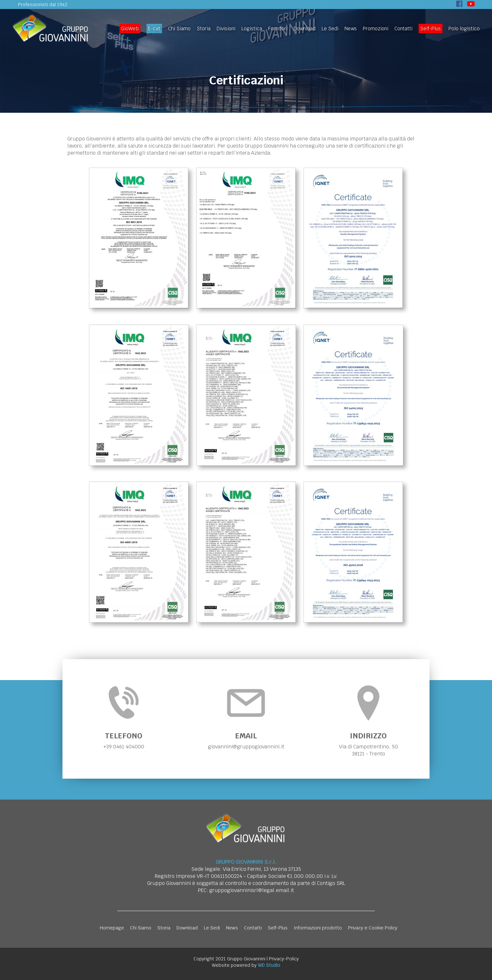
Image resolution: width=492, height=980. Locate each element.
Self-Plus (430, 29)
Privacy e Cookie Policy (373, 928)
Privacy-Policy (284, 959)
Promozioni (376, 29)
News (351, 29)
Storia (204, 29)
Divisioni (226, 29)
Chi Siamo (179, 29)
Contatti (403, 29)
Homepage (112, 928)
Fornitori (278, 29)
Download (305, 29)
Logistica (252, 29)
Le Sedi (330, 29)
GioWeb (130, 29)
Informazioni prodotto (318, 928)
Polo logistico (464, 29)
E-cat (154, 29)
